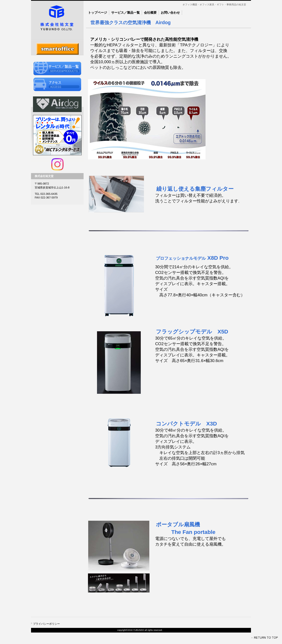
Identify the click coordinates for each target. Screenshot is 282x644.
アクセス (57, 84)
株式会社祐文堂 (57, 20)
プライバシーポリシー (46, 624)
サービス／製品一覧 (57, 68)
